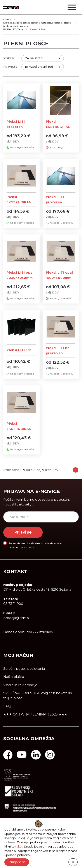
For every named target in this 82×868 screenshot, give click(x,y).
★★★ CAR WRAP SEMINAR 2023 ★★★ (35, 714)
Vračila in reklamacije (20, 685)
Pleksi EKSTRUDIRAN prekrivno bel (19, 429)
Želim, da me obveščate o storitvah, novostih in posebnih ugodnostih (38, 545)
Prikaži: (9, 58)
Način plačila (14, 677)
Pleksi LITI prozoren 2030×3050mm (20, 127)
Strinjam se (17, 862)
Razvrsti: (10, 67)
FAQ (7, 706)
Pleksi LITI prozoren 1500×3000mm (59, 202)
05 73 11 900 (13, 604)
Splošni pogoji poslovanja (24, 669)
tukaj (19, 846)
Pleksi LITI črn (19, 350)
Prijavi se (23, 532)
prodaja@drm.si (16, 618)
